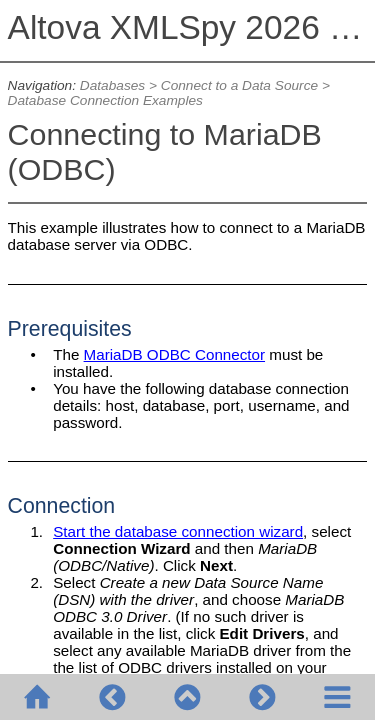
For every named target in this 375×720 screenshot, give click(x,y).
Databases (112, 85)
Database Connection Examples (105, 100)
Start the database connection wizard (178, 531)
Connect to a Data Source (239, 85)
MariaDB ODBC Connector (174, 354)
